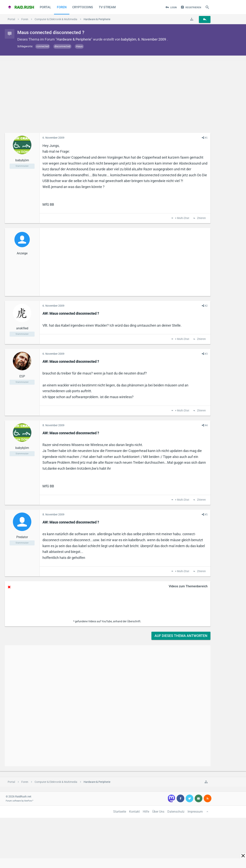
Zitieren (201, 218)
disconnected (62, 46)
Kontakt (134, 812)
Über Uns (158, 812)
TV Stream (107, 7)
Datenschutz (176, 812)
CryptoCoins (83, 7)
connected (43, 46)
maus (79, 46)
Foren (62, 7)
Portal (45, 7)
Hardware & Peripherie (74, 39)
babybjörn (129, 39)
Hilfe (146, 812)
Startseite (120, 812)
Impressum (195, 812)
